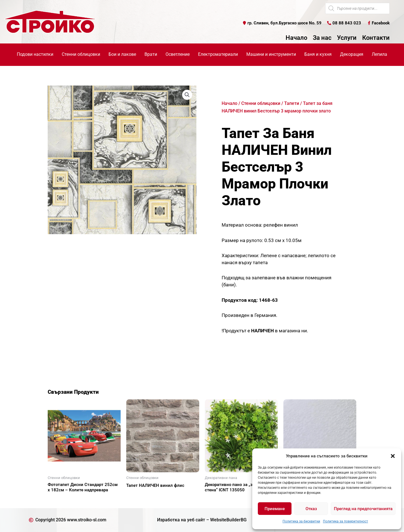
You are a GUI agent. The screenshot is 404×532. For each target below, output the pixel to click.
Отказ (311, 509)
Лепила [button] (379, 54)
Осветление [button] (178, 54)
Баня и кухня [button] (318, 54)
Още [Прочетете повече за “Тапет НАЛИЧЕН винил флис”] (137, 495)
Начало (296, 38)
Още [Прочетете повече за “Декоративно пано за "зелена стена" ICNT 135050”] (216, 500)
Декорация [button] (352, 54)
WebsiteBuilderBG (228, 520)
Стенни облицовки (261, 103)
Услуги (347, 38)
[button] (393, 456)
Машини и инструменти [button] (271, 54)
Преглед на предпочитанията (363, 509)
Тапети (292, 103)
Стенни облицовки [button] (81, 54)
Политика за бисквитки (301, 521)
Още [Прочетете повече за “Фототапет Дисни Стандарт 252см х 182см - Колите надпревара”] (59, 500)
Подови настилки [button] (35, 54)
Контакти (376, 38)
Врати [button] (151, 54)
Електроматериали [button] (218, 54)
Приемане (275, 509)
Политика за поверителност (346, 521)
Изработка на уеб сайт (181, 520)
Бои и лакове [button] (122, 54)
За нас (322, 38)
